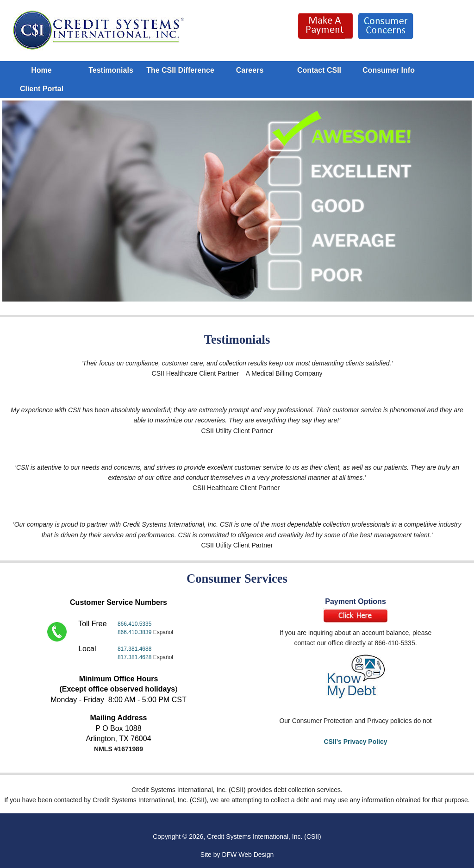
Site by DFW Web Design (237, 855)
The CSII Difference (180, 70)
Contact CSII (319, 70)
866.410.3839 (135, 632)
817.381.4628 (134, 657)
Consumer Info (389, 70)
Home (41, 70)
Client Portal (42, 89)
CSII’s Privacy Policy (355, 742)
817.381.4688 (134, 649)
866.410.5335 (134, 624)
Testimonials (111, 70)
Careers (250, 70)
